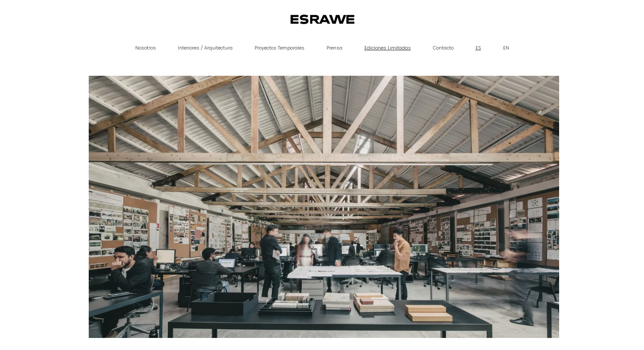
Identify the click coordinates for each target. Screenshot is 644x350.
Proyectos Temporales (280, 48)
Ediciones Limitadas (388, 48)
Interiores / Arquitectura (205, 48)
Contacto (443, 48)
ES (478, 48)
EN (506, 48)
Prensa (334, 48)
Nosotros (146, 48)
